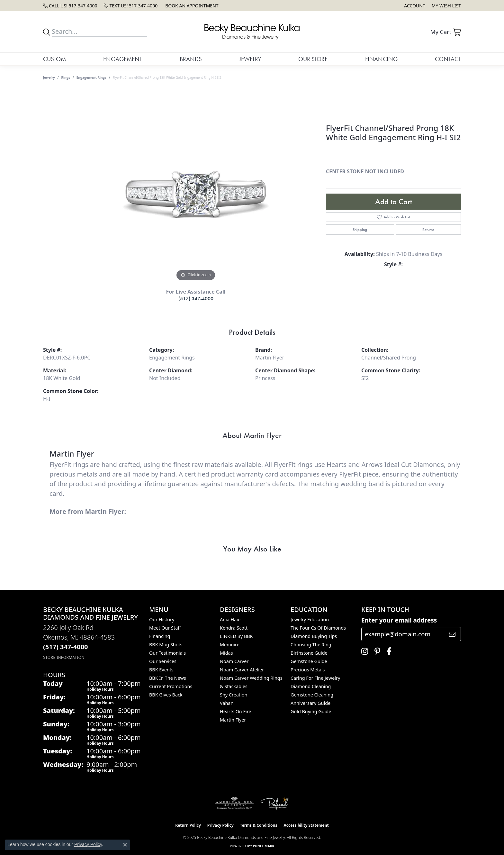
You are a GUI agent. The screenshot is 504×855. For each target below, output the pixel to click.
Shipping (360, 230)
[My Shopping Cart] (446, 32)
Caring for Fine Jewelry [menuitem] (315, 678)
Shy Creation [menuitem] (234, 695)
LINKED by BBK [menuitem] (236, 636)
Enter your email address (399, 620)
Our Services (163, 661)
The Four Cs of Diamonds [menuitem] (318, 628)
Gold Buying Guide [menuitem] (311, 711)
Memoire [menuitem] (230, 645)
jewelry (49, 77)
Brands (191, 59)
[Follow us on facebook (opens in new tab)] (387, 651)
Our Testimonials (167, 653)
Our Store (313, 59)
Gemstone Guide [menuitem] (309, 661)
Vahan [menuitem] (227, 703)
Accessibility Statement (306, 825)
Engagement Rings (91, 77)
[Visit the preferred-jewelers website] (275, 803)
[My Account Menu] (414, 6)
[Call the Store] (66, 647)
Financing (381, 59)
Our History (162, 619)
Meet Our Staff (165, 628)
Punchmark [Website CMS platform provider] (264, 846)
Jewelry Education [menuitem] (310, 619)
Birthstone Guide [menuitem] (309, 653)
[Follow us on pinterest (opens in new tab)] (376, 651)
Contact (448, 59)
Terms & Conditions (259, 825)
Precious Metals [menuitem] (308, 670)
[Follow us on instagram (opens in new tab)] (363, 651)
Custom (54, 59)
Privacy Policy (221, 825)
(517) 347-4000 (196, 299)
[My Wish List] (446, 6)
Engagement (123, 59)
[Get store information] (64, 657)
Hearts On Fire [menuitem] (235, 711)
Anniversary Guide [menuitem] (310, 703)
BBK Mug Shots (166, 645)
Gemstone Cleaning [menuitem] (312, 695)
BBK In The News (168, 678)
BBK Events (161, 670)
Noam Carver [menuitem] (234, 661)
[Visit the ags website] (234, 803)
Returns (428, 230)
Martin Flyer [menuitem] (233, 720)
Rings (66, 77)
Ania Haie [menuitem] (230, 619)
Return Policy (188, 825)
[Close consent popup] (125, 845)
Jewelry (250, 59)
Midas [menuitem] (226, 653)
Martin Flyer (270, 358)
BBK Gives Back (166, 695)
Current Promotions (171, 686)
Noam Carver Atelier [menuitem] (242, 670)
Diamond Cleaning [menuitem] (311, 686)
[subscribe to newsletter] (452, 634)
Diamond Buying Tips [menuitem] (314, 636)
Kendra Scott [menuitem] (234, 628)
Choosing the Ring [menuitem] (311, 645)
